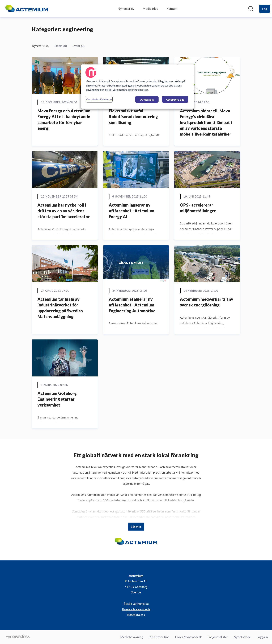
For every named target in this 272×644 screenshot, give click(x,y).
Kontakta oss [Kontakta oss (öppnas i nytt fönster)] (136, 615)
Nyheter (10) (40, 46)
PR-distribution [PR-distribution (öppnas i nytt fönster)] (159, 637)
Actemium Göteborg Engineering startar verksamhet (57, 399)
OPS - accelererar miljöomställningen (198, 208)
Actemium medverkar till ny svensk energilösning (207, 302)
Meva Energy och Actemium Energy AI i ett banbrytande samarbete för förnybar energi (64, 120)
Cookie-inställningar (99, 99)
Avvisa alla (147, 99)
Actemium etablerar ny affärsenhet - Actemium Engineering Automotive (132, 305)
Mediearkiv (150, 9)
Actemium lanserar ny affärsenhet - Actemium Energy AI (131, 211)
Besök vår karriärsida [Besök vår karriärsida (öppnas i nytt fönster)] (136, 609)
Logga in (262, 637)
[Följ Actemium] (265, 9)
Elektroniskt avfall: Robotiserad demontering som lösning (133, 117)
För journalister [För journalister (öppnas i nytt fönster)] (218, 637)
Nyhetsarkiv (126, 9)
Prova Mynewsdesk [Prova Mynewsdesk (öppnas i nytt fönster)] (188, 637)
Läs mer (136, 527)
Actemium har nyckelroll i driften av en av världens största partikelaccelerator (64, 211)
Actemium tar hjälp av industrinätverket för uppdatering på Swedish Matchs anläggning (60, 308)
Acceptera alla (175, 99)
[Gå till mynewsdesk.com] (18, 637)
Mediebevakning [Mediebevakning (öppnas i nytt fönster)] (132, 637)
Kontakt (172, 9)
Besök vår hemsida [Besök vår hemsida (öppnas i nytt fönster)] (136, 604)
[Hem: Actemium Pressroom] (27, 9)
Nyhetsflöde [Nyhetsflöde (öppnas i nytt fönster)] (242, 637)
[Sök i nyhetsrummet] (251, 9)
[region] (137, 87)
